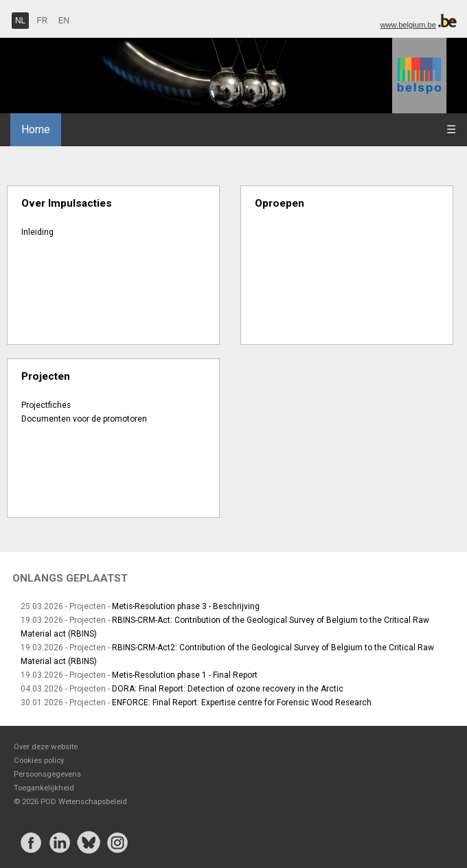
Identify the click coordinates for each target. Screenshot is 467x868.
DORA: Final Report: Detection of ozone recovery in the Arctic (228, 689)
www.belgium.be (408, 25)
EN (64, 21)
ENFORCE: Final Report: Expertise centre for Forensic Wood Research (242, 703)
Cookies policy (39, 760)
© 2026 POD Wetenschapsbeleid (70, 801)
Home (36, 129)
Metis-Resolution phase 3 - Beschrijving (186, 606)
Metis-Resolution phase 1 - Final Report (185, 675)
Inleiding (37, 232)
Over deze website (46, 746)
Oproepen (280, 203)
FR (43, 21)
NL (20, 21)
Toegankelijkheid (44, 788)
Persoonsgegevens (47, 774)
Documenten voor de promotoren (84, 419)
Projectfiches (46, 405)
